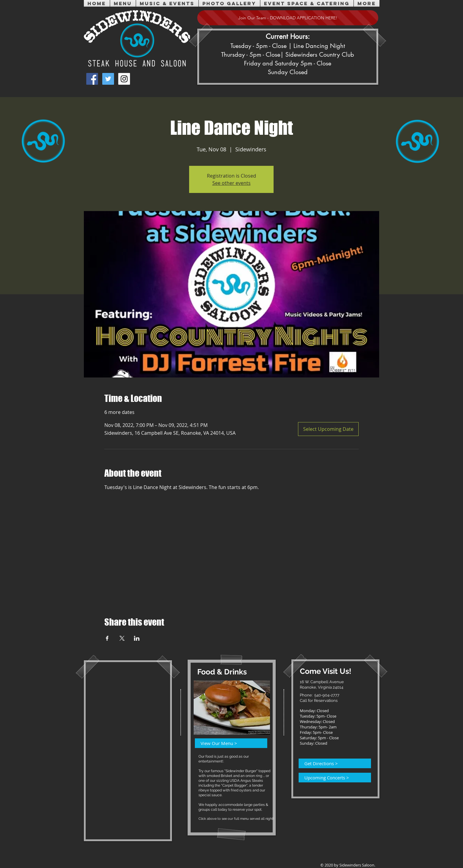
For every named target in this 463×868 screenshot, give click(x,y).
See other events (231, 183)
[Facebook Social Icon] (92, 79)
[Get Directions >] (331, 763)
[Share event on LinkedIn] (137, 638)
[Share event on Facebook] (107, 638)
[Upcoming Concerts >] (331, 778)
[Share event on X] (122, 638)
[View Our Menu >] (227, 743)
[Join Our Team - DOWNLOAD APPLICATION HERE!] (288, 18)
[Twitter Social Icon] (108, 79)
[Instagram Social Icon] (124, 79)
